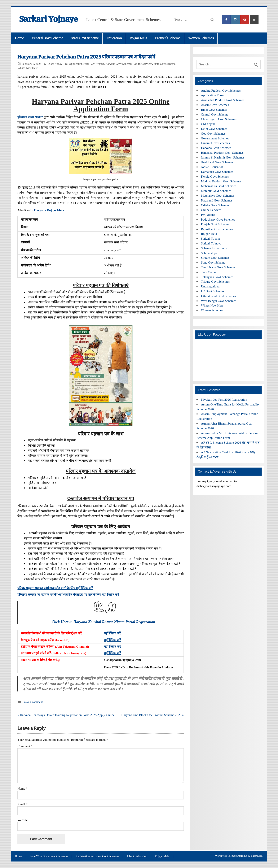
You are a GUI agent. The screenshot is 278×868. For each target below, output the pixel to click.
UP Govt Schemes (213, 291)
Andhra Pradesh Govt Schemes (221, 90)
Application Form (79, 64)
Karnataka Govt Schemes (217, 172)
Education (114, 38)
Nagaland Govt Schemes (217, 200)
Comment (25, 746)
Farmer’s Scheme (168, 38)
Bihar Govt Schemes (214, 110)
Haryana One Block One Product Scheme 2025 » (153, 715)
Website (23, 820)
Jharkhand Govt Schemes (217, 162)
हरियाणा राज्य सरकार (30, 117)
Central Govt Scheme (47, 38)
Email (22, 804)
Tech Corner (209, 272)
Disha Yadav (55, 64)
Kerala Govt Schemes (215, 176)
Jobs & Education (212, 167)
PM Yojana (208, 215)
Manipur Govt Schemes (216, 191)
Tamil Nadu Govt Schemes (218, 267)
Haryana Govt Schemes (119, 64)
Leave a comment (33, 702)
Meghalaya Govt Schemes (218, 196)
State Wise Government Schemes (49, 856)
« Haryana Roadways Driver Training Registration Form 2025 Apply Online (66, 715)
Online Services (143, 64)
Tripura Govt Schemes (215, 281)
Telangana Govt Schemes (217, 277)
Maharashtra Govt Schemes (219, 186)
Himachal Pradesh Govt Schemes (222, 153)
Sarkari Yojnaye (48, 19)
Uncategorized (210, 286)
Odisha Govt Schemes (215, 205)
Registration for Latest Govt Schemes (97, 856)
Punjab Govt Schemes (215, 224)
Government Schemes (215, 138)
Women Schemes (201, 38)
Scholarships (209, 253)
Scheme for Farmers (214, 248)
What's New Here (28, 68)
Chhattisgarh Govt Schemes (219, 119)
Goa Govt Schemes (213, 133)
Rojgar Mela (138, 38)
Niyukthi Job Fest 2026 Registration (224, 400)
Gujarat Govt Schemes (215, 143)
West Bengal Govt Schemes (219, 301)
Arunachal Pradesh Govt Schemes (223, 100)
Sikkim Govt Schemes (215, 258)
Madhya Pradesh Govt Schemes (221, 181)
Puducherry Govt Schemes (218, 219)
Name (22, 788)
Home (19, 38)
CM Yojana (97, 64)
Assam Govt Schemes (215, 105)
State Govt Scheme (85, 38)
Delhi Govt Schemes (214, 129)
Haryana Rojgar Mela (49, 210)
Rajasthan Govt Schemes (217, 229)
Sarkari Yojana (210, 238)
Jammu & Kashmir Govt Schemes (223, 157)
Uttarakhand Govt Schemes (218, 296)
